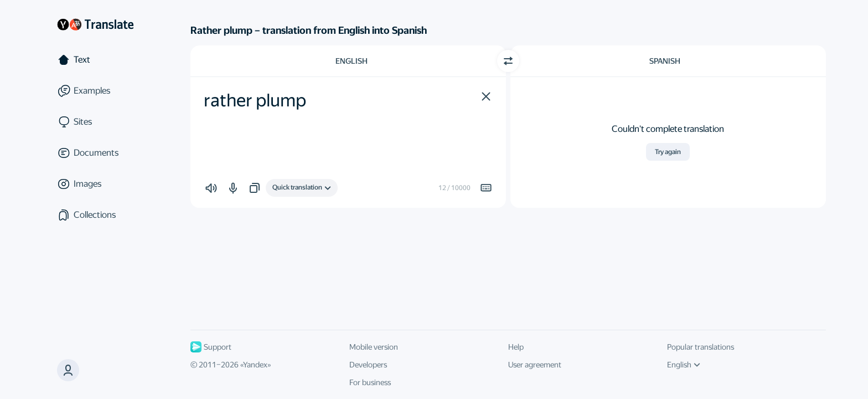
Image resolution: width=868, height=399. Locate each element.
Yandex (255, 365)
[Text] (95, 60)
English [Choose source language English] (352, 61)
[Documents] (95, 153)
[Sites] (95, 122)
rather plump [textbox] (255, 100)
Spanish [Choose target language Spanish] (665, 61)
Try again (668, 152)
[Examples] (95, 91)
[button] (486, 96)
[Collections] (95, 215)
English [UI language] (684, 365)
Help (516, 347)
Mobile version (374, 347)
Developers (368, 365)
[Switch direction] (508, 61)
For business (370, 382)
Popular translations (701, 347)
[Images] (95, 184)
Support (211, 347)
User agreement (535, 365)
